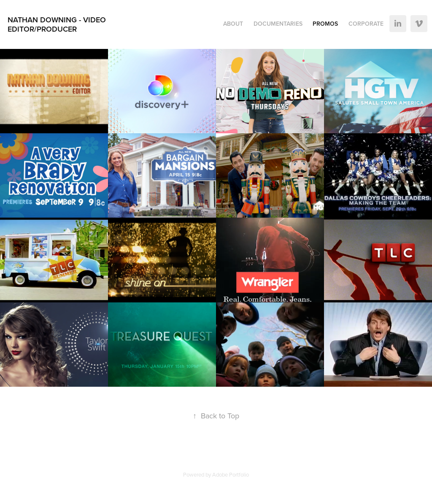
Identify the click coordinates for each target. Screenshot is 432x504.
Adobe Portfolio (231, 474)
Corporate (366, 24)
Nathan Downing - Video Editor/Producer (58, 24)
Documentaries (278, 24)
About (233, 24)
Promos (325, 24)
